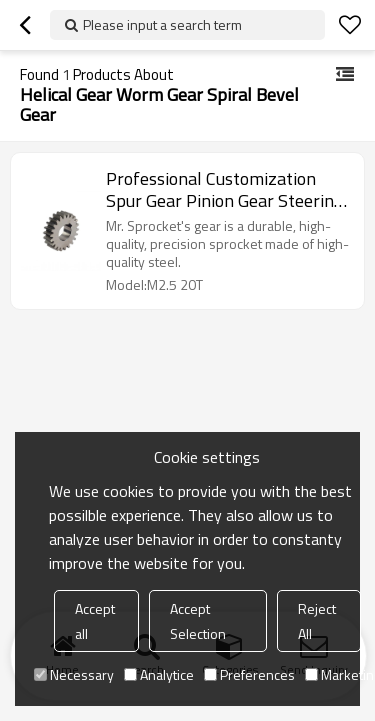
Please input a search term (162, 24)
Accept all (95, 621)
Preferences (249, 674)
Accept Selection (198, 621)
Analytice (159, 674)
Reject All (317, 621)
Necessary (74, 674)
